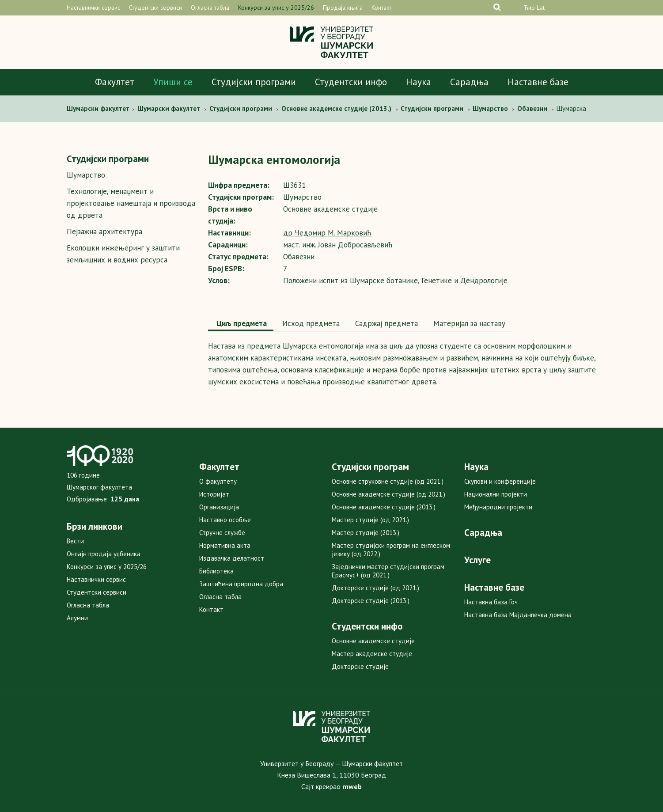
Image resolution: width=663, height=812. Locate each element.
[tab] (241, 324)
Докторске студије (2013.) (371, 601)
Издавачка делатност (232, 558)
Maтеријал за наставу (468, 323)
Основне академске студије (373, 641)
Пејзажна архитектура (104, 231)
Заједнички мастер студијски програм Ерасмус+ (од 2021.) (388, 571)
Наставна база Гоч (491, 602)
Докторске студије (360, 666)
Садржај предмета (385, 323)
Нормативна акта (225, 545)
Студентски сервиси (155, 8)
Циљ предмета (241, 323)
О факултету (218, 481)
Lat (541, 8)
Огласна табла (210, 8)
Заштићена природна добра (241, 584)
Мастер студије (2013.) (366, 533)
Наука (419, 82)
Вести (75, 541)
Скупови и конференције (500, 481)
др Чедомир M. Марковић (327, 233)
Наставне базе (538, 82)
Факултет (115, 82)
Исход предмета (310, 323)
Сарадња (469, 82)
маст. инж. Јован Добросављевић (338, 245)
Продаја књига (343, 8)
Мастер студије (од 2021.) (370, 520)
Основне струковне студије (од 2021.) (388, 481)
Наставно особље (225, 520)
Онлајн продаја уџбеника (104, 554)
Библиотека (216, 571)
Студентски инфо (351, 82)
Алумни (77, 618)
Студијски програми (254, 82)
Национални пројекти (496, 494)
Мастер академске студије (372, 654)
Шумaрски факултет (99, 108)
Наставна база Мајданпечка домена (518, 615)
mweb (352, 786)
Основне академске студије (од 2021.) (388, 494)
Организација (219, 507)
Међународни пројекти (498, 507)
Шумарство (86, 175)
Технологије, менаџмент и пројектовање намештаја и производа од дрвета (131, 203)
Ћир (529, 8)
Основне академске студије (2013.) (384, 507)
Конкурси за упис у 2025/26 (276, 8)
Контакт (381, 8)
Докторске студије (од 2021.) (375, 588)
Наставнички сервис (93, 8)
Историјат (214, 494)
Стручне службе (222, 533)
